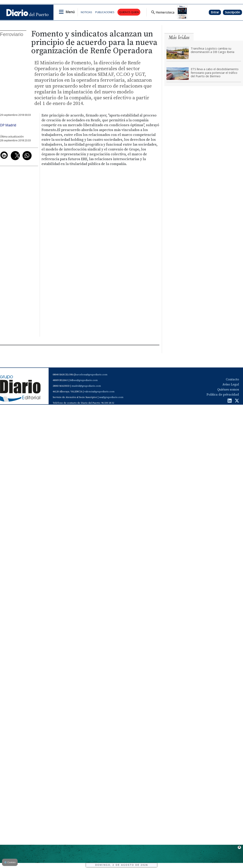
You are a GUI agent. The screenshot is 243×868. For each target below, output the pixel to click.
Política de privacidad (223, 395)
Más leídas (179, 37)
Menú (70, 12)
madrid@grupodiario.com (86, 386)
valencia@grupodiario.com (99, 392)
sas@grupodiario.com (111, 397)
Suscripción (232, 12)
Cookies (10, 862)
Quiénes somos (228, 390)
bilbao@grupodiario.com (84, 380)
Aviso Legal (231, 384)
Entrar (215, 12)
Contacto (232, 379)
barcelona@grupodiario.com (91, 375)
